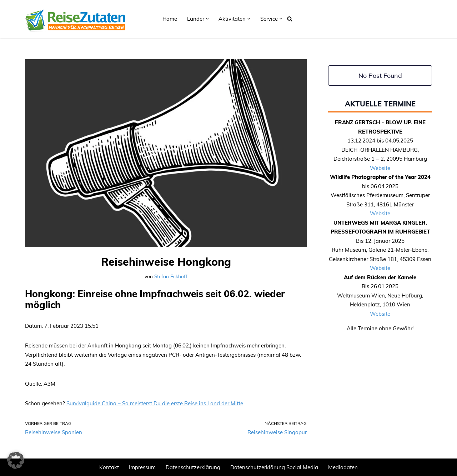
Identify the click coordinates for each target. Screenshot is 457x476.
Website (380, 168)
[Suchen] (290, 19)
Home (170, 19)
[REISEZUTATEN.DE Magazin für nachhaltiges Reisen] (75, 19)
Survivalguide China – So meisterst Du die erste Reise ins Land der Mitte (155, 403)
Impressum (142, 467)
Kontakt (109, 467)
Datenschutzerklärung (193, 467)
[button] (207, 19)
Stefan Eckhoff (171, 276)
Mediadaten (343, 467)
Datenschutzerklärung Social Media (274, 467)
